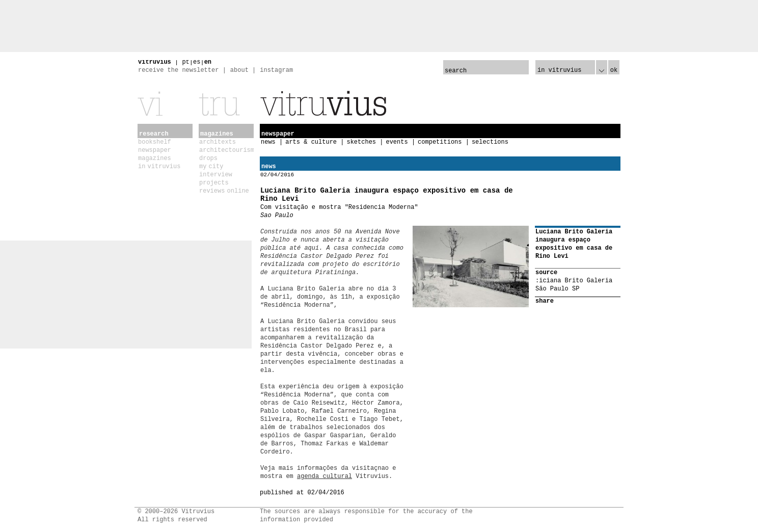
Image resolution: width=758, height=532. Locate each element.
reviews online (224, 191)
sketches (361, 142)
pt (185, 62)
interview (216, 175)
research (154, 134)
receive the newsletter (178, 70)
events (397, 142)
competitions (440, 142)
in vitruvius (159, 167)
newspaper (155, 150)
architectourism (227, 150)
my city (211, 167)
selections (490, 142)
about (239, 70)
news (268, 142)
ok (614, 70)
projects (214, 183)
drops (208, 158)
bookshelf (155, 142)
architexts (218, 142)
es (197, 62)
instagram (276, 70)
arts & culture (311, 142)
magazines (155, 158)
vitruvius (155, 62)
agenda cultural (324, 476)
